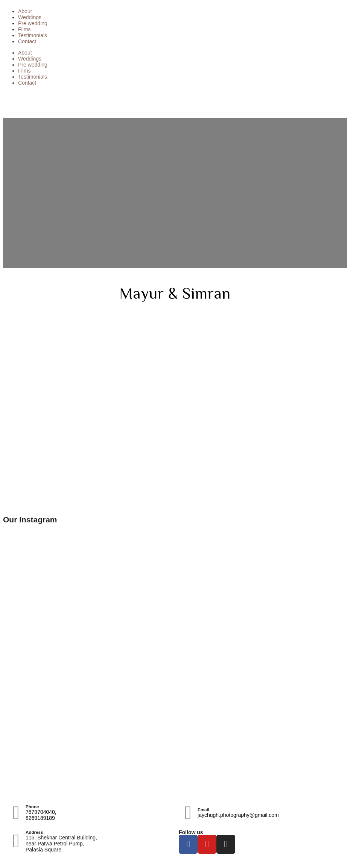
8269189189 (40, 818)
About (25, 11)
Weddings (30, 17)
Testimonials (33, 35)
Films (24, 29)
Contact (27, 41)
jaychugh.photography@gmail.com (238, 815)
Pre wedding (33, 23)
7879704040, (41, 812)
